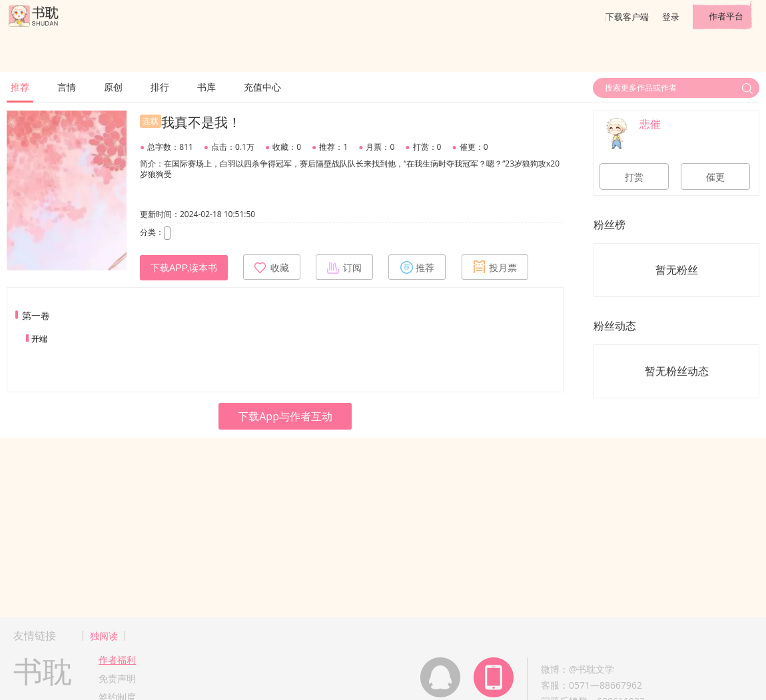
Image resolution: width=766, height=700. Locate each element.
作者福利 (117, 660)
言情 (67, 87)
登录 (671, 17)
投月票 (495, 267)
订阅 (344, 267)
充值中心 (262, 87)
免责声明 (117, 678)
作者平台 (726, 16)
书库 (206, 87)
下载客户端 (627, 17)
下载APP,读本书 (184, 268)
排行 (160, 87)
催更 (715, 177)
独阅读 (104, 636)
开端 (39, 339)
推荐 (20, 87)
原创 (113, 87)
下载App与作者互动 (285, 416)
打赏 (634, 177)
